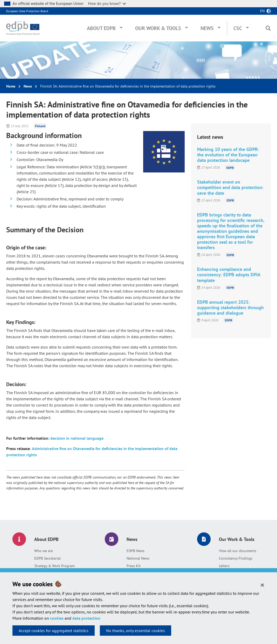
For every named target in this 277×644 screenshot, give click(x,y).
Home (11, 86)
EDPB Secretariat (47, 558)
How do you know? (107, 3)
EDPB (230, 167)
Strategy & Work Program (54, 566)
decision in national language (77, 438)
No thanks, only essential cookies (136, 631)
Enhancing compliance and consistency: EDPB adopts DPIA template (229, 275)
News (207, 28)
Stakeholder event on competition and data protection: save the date (230, 187)
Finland (40, 126)
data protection (86, 618)
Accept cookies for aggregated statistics (54, 631)
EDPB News (136, 551)
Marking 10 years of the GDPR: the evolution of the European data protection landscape (228, 155)
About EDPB (101, 28)
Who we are (44, 551)
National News (138, 558)
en (262, 11)
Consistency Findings (236, 558)
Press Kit (134, 566)
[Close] (262, 585)
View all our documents (238, 551)
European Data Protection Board (27, 11)
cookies (57, 618)
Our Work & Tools (158, 28)
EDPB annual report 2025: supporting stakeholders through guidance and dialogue (230, 307)
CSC (238, 28)
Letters (224, 566)
